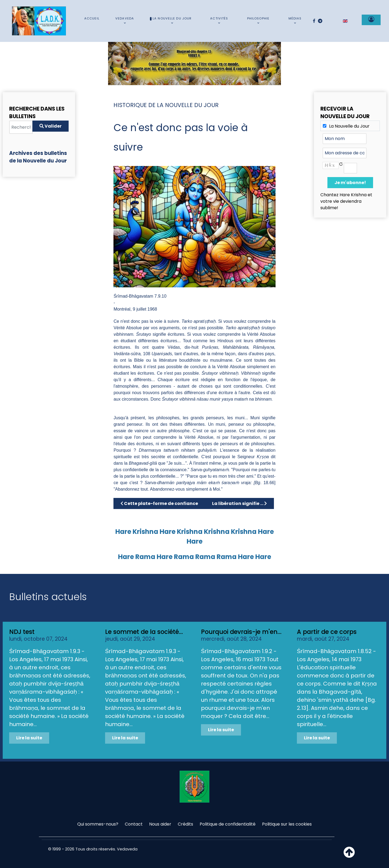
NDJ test (22, 632)
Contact (134, 824)
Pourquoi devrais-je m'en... (241, 632)
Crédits (185, 824)
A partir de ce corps (327, 632)
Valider (51, 126)
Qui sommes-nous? (98, 824)
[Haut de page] (349, 855)
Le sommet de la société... (144, 632)
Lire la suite (29, 738)
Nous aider (160, 824)
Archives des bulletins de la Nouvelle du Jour (38, 157)
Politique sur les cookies (287, 824)
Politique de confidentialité (228, 824)
